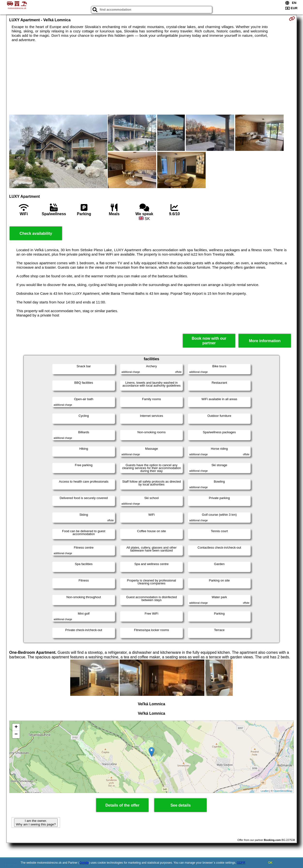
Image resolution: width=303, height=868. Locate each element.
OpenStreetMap (283, 791)
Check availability (36, 233)
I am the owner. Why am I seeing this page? (36, 823)
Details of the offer (122, 805)
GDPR (241, 863)
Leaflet (265, 791)
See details (181, 805)
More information (265, 341)
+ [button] (16, 727)
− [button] (16, 735)
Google (84, 863)
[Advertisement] (151, 78)
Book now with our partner (209, 341)
